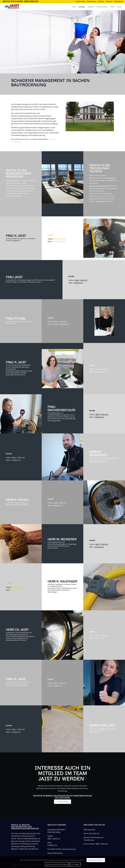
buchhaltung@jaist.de (61, 324)
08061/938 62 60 (60, 239)
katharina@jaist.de (59, 241)
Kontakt (101, 201)
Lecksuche (112, 178)
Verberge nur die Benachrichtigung (57, 864)
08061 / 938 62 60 (81, 280)
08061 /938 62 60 (54, 839)
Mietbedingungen (92, 1)
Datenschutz (109, 1)
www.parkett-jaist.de (55, 853)
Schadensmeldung (81, 1)
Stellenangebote (118, 1)
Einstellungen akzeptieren (96, 860)
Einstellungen (75, 864)
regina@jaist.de (100, 372)
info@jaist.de (78, 283)
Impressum (101, 1)
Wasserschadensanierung (99, 186)
